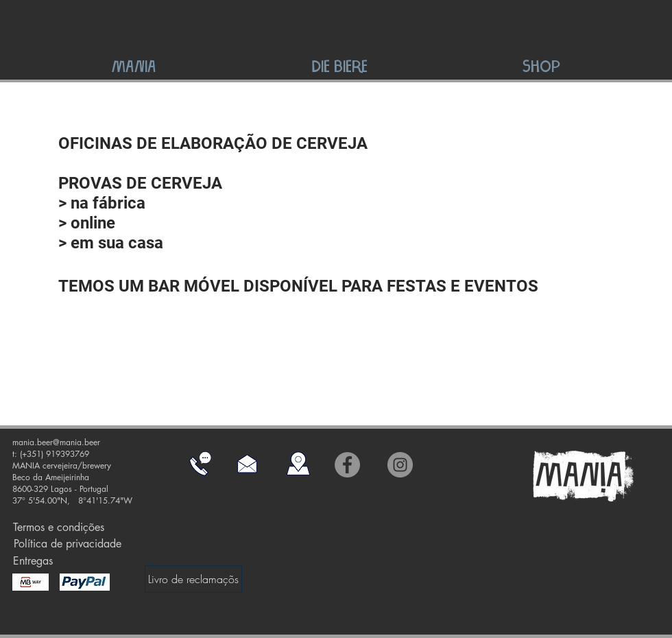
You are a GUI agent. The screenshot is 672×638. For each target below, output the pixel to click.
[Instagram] (400, 465)
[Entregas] (33, 561)
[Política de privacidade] (67, 544)
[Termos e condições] (59, 528)
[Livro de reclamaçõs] (193, 579)
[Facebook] (347, 465)
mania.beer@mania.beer (56, 442)
